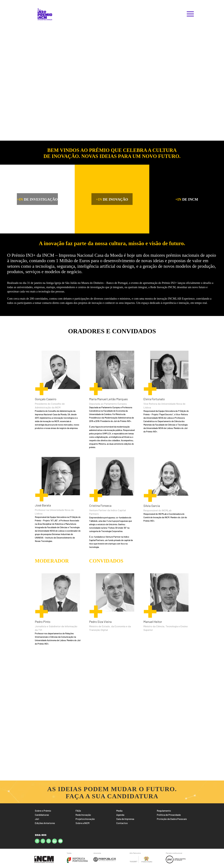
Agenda (120, 815)
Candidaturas (42, 815)
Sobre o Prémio (43, 811)
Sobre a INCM (82, 823)
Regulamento (164, 811)
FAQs (78, 811)
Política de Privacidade (169, 815)
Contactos (122, 823)
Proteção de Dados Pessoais (172, 819)
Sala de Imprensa (125, 819)
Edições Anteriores (45, 823)
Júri (37, 819)
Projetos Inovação (85, 819)
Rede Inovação (83, 815)
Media (119, 811)
